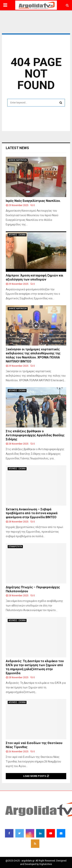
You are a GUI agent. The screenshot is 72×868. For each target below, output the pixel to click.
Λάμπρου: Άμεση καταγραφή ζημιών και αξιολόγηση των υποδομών (34, 277)
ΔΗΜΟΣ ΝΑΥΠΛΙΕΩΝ (18, 160)
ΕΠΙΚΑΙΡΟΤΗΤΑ (15, 547)
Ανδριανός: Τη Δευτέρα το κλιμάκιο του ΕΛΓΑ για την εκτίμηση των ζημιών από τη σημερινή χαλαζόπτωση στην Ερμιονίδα (35, 667)
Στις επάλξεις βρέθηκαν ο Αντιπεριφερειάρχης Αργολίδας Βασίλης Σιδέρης (35, 435)
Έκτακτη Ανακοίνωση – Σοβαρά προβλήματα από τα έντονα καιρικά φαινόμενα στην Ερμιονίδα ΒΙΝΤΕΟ (32, 513)
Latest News (17, 148)
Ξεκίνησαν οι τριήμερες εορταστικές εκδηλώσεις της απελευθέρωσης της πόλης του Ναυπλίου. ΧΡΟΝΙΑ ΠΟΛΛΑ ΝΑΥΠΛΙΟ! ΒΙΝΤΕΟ (33, 355)
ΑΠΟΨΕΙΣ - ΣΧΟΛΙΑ (17, 235)
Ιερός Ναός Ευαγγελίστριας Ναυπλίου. (34, 201)
